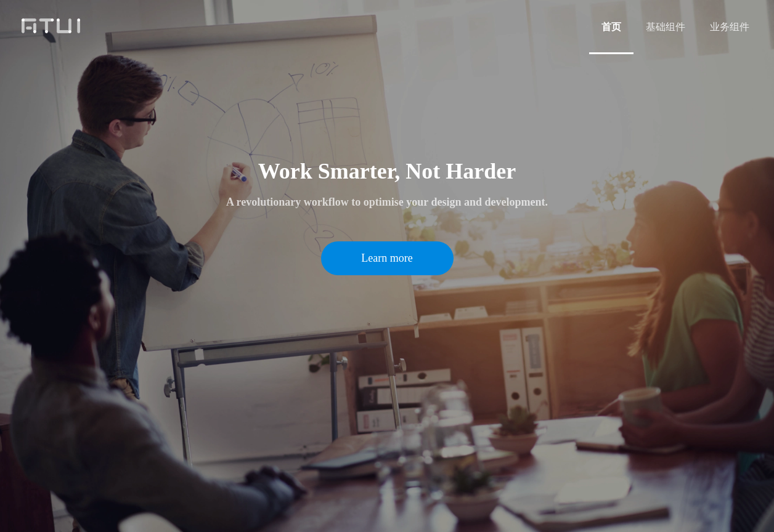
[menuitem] (611, 27)
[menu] (675, 27)
